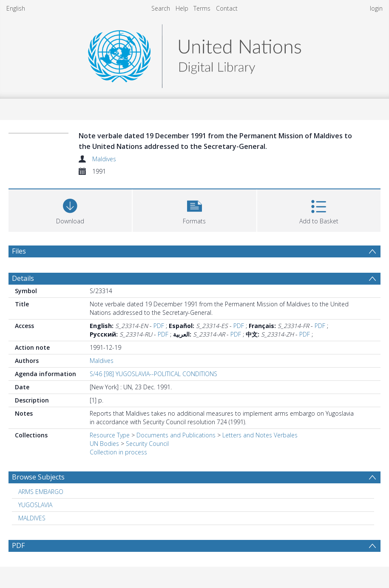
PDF (159, 326)
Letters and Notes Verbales (260, 435)
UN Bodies (104, 444)
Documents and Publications (176, 435)
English (16, 8)
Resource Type (110, 435)
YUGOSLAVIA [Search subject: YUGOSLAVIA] (35, 505)
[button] (194, 210)
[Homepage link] (194, 54)
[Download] (70, 210)
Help (182, 8)
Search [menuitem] (161, 8)
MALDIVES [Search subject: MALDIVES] (32, 518)
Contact (227, 8)
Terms (202, 8)
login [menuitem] (376, 8)
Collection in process (118, 452)
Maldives (104, 159)
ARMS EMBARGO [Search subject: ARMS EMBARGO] (41, 492)
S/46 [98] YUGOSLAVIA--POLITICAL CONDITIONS (153, 374)
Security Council (147, 444)
